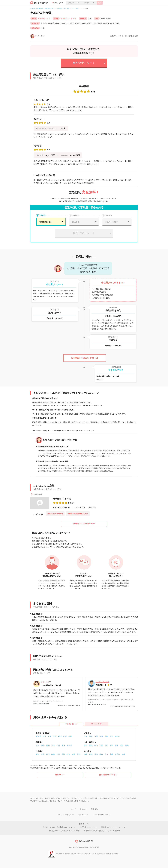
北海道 (38, 736)
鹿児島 (117, 754)
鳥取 (86, 745)
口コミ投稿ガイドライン (108, 775)
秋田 (60, 736)
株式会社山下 (46, 682)
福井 (53, 754)
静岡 (74, 754)
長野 (63, 754)
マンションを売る (97, 724)
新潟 (38, 754)
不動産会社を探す (71, 724)
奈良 (111, 736)
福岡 (86, 754)
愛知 (79, 754)
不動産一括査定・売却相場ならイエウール (59, 827)
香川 (117, 745)
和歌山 (117, 736)
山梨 (58, 754)
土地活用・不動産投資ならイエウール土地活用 (102, 831)
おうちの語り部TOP (36, 9)
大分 (106, 754)
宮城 (55, 736)
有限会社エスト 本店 (63, 9)
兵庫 (106, 736)
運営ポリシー (60, 775)
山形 (65, 736)
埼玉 (53, 745)
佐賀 (91, 754)
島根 (91, 745)
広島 (101, 745)
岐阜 (68, 754)
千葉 (58, 745)
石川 (48, 754)
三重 (86, 736)
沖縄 (123, 754)
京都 (96, 736)
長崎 (96, 754)
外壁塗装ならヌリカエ (88, 827)
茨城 (38, 745)
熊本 (101, 754)
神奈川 (69, 745)
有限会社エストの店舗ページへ (84, 524)
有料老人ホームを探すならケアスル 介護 (64, 831)
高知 (127, 745)
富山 (43, 754)
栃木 (43, 745)
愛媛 (122, 745)
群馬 (48, 745)
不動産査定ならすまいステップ (113, 827)
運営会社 (83, 809)
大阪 (101, 736)
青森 (44, 736)
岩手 (50, 736)
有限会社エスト (50, 9)
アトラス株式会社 (102, 682)
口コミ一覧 (75, 9)
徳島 (111, 745)
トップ (73, 809)
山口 (106, 745)
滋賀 (91, 736)
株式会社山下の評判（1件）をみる (69, 705)
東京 (63, 745)
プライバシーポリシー (65, 815)
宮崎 (111, 754)
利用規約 (94, 809)
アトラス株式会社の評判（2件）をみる (122, 706)
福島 (70, 736)
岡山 (96, 745)
